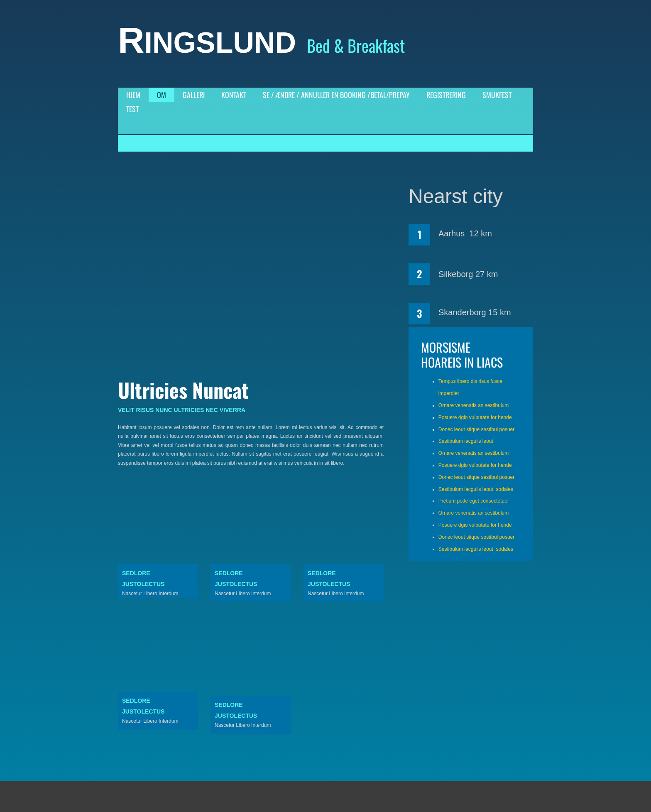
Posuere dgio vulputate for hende (475, 417)
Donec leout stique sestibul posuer (476, 429)
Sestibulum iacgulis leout (466, 441)
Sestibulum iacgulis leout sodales (476, 489)
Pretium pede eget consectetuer (474, 501)
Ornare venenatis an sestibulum (474, 405)
